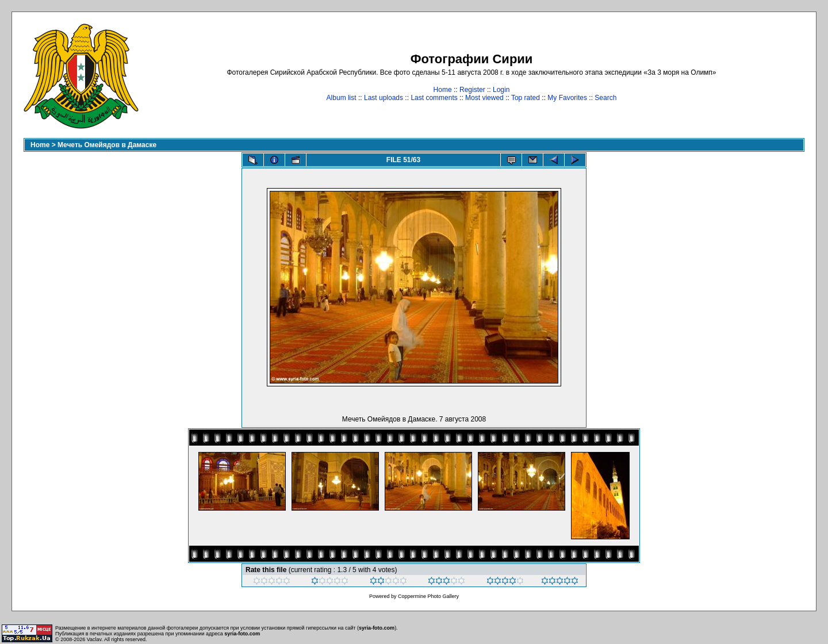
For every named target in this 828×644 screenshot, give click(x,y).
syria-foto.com (377, 628)
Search (605, 98)
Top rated (526, 98)
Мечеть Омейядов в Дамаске (107, 145)
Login (501, 90)
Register (472, 90)
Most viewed (484, 98)
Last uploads (384, 98)
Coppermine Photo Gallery (428, 596)
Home (443, 90)
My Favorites (567, 98)
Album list (342, 98)
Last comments (434, 98)
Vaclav (94, 639)
